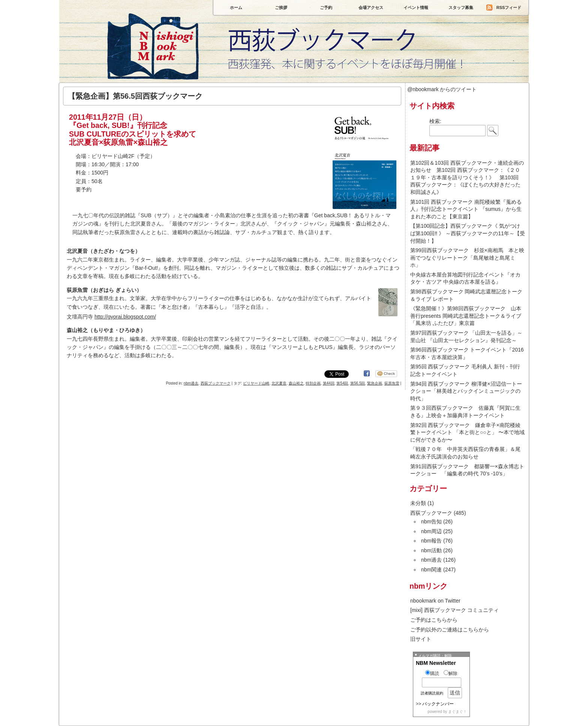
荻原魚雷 (392, 383)
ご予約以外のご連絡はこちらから (450, 630)
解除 (451, 673)
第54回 (342, 383)
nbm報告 (431, 541)
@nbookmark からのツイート (442, 89)
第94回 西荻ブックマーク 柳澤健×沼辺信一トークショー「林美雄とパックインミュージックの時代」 (466, 391)
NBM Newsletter (436, 663)
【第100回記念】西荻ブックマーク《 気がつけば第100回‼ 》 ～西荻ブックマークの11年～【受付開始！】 (468, 233)
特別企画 (313, 383)
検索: (435, 121)
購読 (432, 673)
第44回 (329, 383)
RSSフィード (509, 8)
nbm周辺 (431, 531)
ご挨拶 (281, 8)
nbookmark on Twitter (435, 601)
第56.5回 (358, 383)
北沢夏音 (279, 383)
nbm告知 (431, 522)
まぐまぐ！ (457, 712)
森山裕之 (296, 383)
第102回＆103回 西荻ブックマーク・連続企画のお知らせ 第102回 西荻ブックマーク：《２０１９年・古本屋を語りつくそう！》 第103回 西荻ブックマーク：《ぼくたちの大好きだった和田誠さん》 (467, 177)
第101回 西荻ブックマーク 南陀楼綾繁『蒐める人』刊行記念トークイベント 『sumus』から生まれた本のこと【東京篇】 (466, 209)
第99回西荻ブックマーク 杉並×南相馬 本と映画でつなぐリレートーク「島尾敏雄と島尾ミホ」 (467, 258)
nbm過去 (191, 383)
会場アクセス (371, 8)
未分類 (418, 503)
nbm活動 (431, 550)
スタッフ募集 (461, 8)
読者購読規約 (432, 693)
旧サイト (421, 639)
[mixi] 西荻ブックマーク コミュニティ (454, 610)
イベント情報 (416, 8)
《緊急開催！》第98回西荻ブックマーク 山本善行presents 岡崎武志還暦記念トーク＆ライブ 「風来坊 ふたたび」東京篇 (466, 316)
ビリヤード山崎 (256, 383)
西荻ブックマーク (294, 68)
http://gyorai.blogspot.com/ (125, 317)
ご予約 (326, 8)
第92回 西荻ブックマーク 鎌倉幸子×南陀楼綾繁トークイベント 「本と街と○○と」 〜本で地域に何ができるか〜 (467, 432)
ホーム (236, 8)
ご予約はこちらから (434, 620)
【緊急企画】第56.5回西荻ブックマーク (135, 96)
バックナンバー (438, 704)
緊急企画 (375, 383)
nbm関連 (431, 570)
